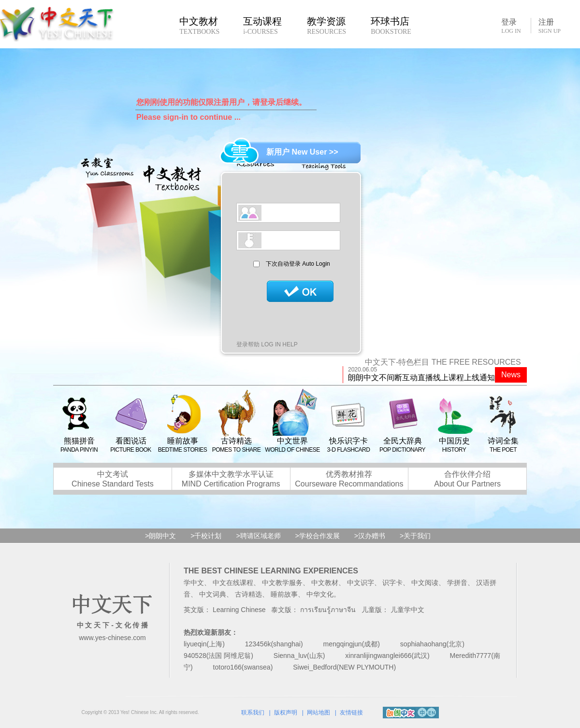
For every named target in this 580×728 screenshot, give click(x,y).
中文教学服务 (282, 583)
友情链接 (351, 713)
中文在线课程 (233, 583)
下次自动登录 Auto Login (298, 264)
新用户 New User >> (302, 152)
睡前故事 (284, 594)
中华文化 (320, 594)
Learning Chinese (239, 610)
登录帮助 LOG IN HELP (267, 344)
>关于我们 (415, 536)
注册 (550, 26)
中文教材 (325, 583)
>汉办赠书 (370, 536)
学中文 (194, 583)
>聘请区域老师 (258, 536)
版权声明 (286, 713)
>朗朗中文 (160, 536)
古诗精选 (248, 594)
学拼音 (457, 583)
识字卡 (392, 583)
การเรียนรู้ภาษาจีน (328, 610)
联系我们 (253, 713)
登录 (511, 26)
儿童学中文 (407, 610)
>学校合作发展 (318, 536)
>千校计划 (206, 536)
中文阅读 (425, 583)
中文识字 (361, 583)
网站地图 (319, 713)
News (511, 375)
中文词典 (213, 594)
